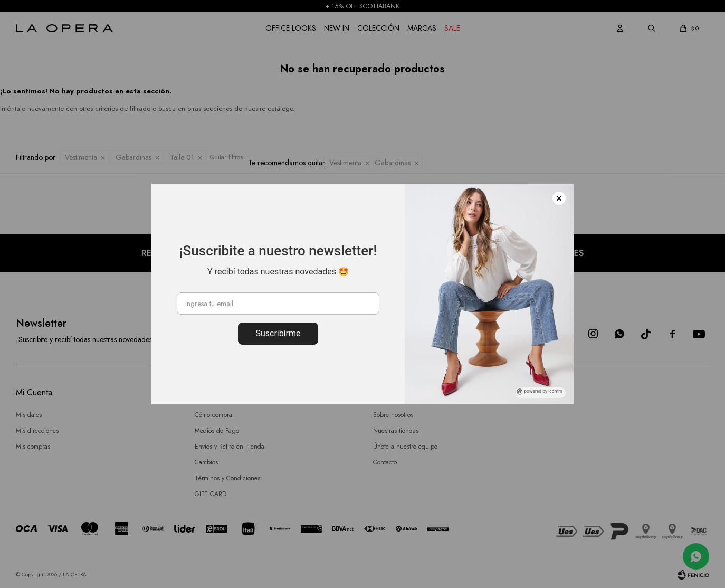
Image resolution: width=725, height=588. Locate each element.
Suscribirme (278, 333)
